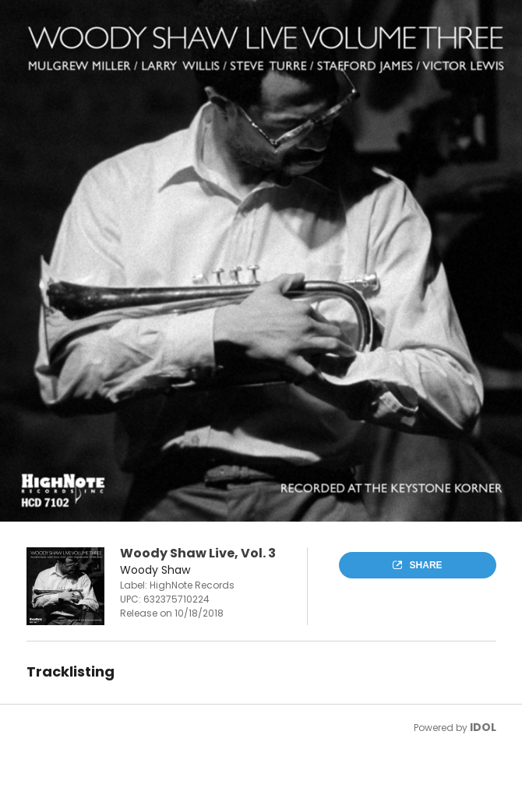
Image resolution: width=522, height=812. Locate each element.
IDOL (483, 727)
